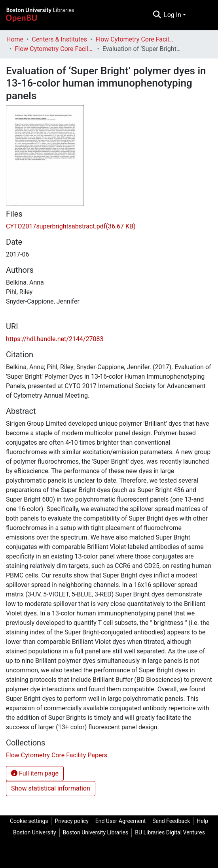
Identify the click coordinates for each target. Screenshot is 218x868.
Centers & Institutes (59, 39)
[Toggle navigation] (201, 15)
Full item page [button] (35, 773)
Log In (173, 15)
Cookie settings (29, 821)
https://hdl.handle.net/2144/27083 (55, 339)
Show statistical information (51, 788)
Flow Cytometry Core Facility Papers (54, 49)
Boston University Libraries (96, 832)
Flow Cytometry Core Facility (135, 39)
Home (15, 39)
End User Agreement (120, 821)
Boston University (34, 832)
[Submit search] (157, 15)
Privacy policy (71, 821)
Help (202, 821)
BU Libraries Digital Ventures (170, 832)
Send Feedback (171, 821)
